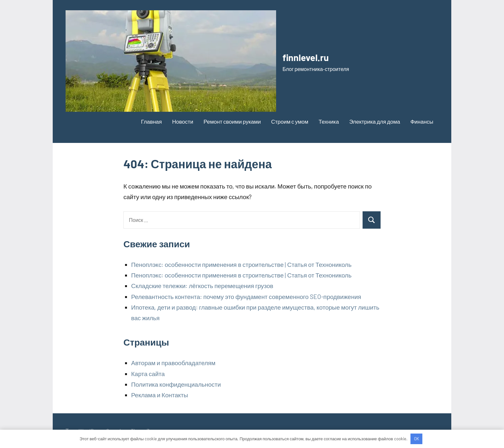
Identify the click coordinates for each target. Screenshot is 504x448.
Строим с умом (290, 121)
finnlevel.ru (312, 56)
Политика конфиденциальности (176, 384)
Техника (329, 121)
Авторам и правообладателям (173, 363)
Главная (152, 121)
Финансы (422, 121)
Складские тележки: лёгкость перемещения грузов (202, 286)
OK (417, 439)
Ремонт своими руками (232, 121)
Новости (183, 121)
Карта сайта (148, 374)
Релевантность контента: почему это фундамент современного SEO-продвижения (246, 297)
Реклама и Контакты (160, 395)
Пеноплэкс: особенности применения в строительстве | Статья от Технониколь (241, 264)
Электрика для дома (374, 121)
